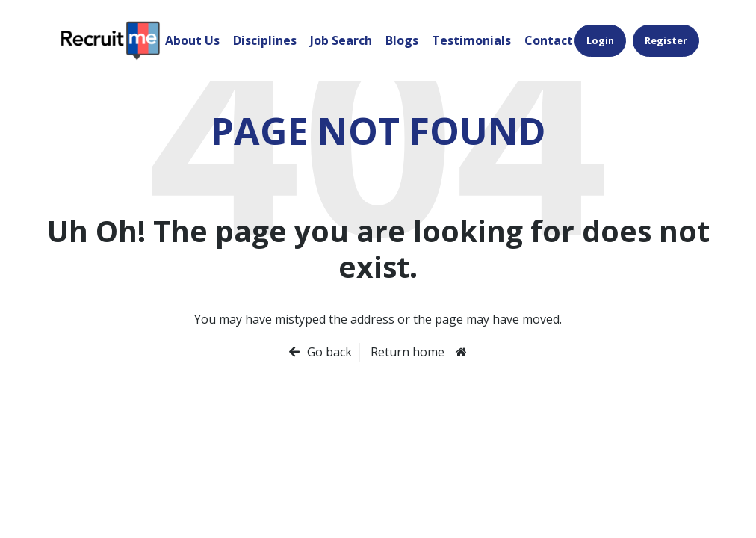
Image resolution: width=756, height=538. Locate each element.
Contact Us (558, 40)
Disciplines (265, 40)
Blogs (402, 40)
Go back (329, 352)
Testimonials (471, 40)
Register (666, 40)
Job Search (341, 40)
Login (600, 40)
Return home (408, 352)
